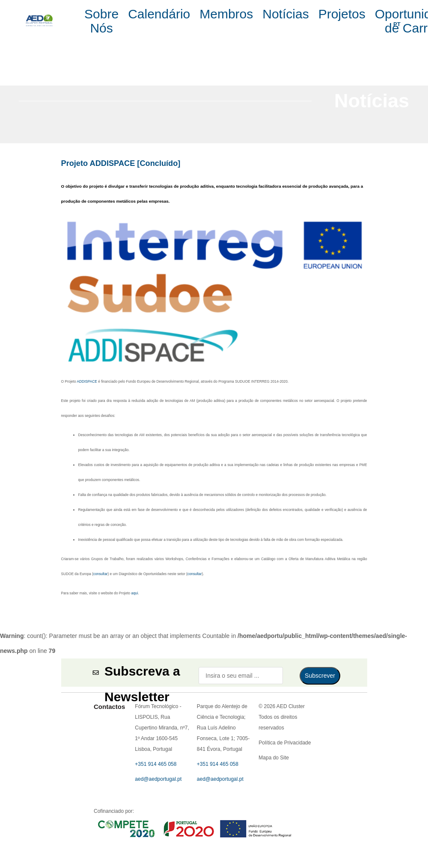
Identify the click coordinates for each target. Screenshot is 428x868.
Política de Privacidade (214, 185)
